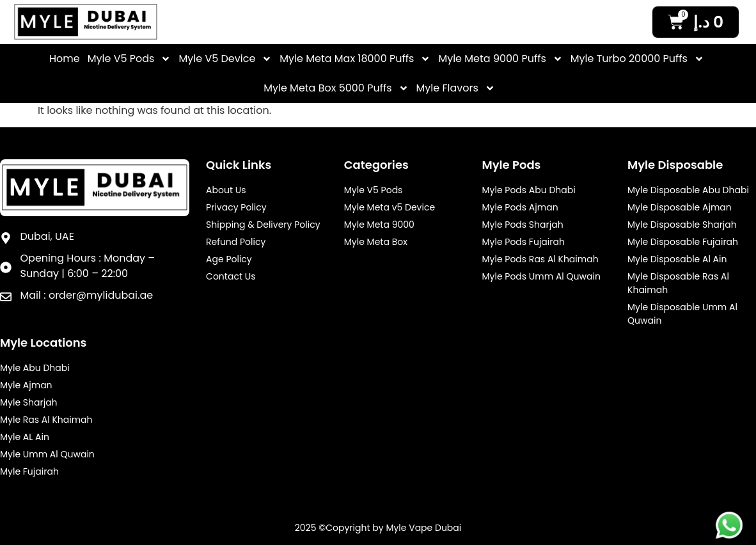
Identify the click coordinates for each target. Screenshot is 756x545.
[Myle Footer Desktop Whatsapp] (729, 525)
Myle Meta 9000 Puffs (500, 59)
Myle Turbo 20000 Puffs (637, 59)
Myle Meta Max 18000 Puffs (355, 59)
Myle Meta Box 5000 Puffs (336, 88)
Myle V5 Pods (130, 59)
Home (65, 59)
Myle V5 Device (225, 59)
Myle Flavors (456, 88)
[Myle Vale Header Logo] (86, 22)
